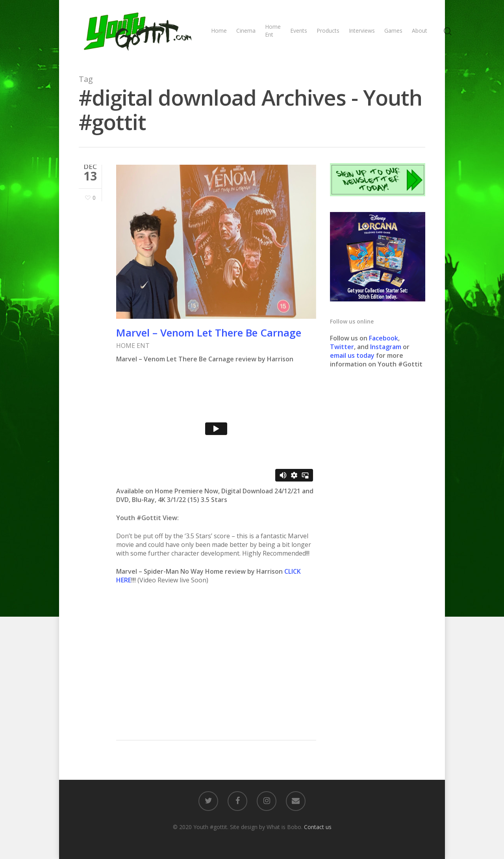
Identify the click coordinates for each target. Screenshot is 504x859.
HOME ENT (133, 346)
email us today (352, 355)
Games (393, 31)
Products (328, 31)
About (420, 31)
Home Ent (273, 31)
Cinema (246, 31)
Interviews (362, 31)
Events (299, 31)
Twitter (342, 347)
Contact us (318, 827)
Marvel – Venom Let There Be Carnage (209, 333)
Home (219, 31)
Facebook (384, 338)
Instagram (386, 347)
